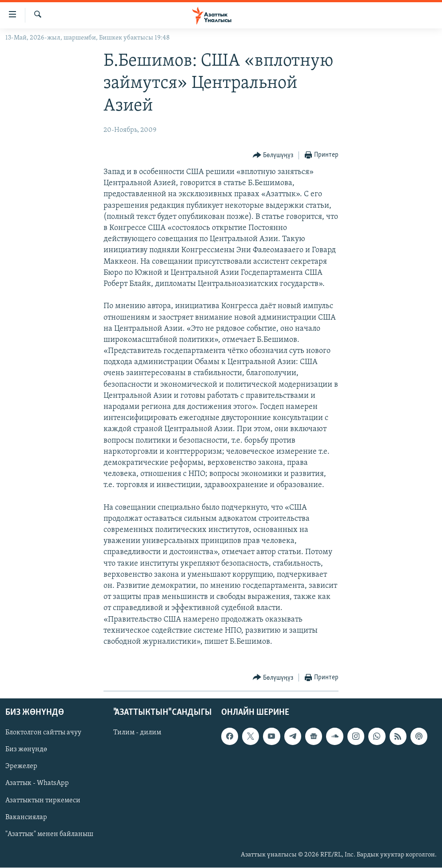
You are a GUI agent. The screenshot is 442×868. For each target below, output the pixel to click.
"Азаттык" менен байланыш (49, 834)
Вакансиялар (26, 817)
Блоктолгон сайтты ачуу (43, 733)
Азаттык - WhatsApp (37, 784)
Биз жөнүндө (26, 750)
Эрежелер (21, 767)
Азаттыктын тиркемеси (43, 801)
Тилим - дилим (137, 733)
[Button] (273, 156)
